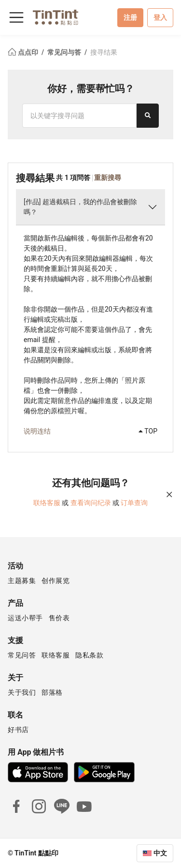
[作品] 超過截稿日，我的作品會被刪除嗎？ (80, 207)
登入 (160, 17)
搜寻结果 (104, 52)
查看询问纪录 (91, 503)
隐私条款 (89, 655)
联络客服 (47, 503)
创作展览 (56, 581)
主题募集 (22, 581)
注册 (130, 17)
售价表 (59, 618)
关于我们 (22, 692)
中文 (160, 853)
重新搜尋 (108, 178)
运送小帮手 (25, 618)
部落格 (52, 692)
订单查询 (134, 503)
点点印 (24, 52)
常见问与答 (65, 52)
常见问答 (22, 655)
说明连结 (37, 431)
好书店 (18, 730)
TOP (148, 431)
